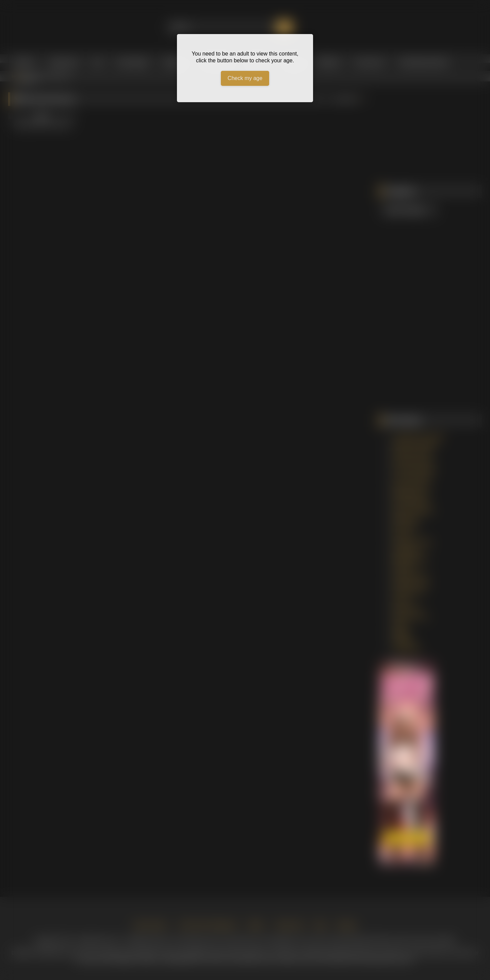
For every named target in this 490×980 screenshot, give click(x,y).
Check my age (245, 78)
